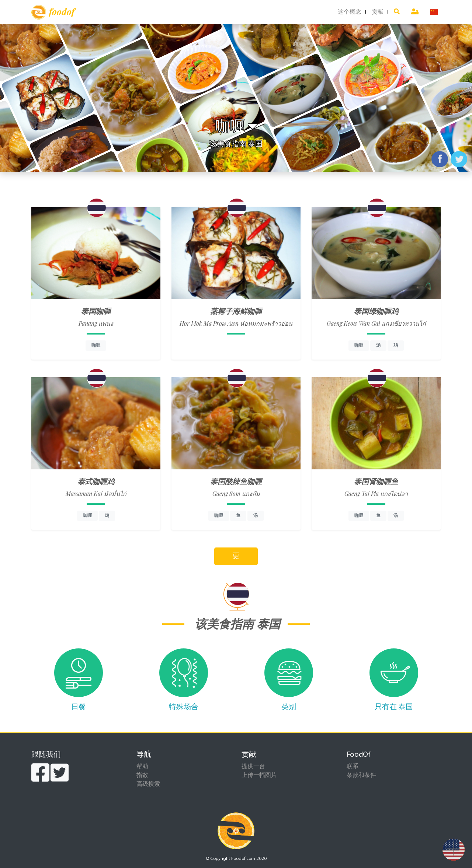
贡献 (378, 12)
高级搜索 (148, 784)
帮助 (142, 767)
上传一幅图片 (259, 776)
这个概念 (350, 12)
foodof (53, 12)
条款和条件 (361, 776)
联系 (353, 767)
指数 (142, 776)
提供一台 (253, 767)
